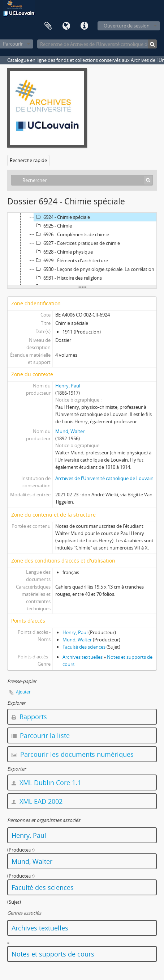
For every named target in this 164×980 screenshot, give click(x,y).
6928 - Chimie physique (63, 252)
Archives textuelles (83, 657)
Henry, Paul (68, 386)
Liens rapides (84, 26)
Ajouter (23, 692)
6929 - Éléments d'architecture (71, 260)
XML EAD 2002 (37, 801)
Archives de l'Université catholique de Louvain (104, 478)
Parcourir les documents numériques (73, 754)
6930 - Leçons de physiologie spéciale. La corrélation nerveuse (98, 269)
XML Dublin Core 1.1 (46, 782)
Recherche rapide (28, 160)
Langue (66, 26)
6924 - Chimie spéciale (62, 217)
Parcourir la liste (41, 735)
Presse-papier (48, 26)
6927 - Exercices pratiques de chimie (77, 243)
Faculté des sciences (84, 647)
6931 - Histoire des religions (68, 278)
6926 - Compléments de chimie (72, 234)
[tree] (82, 249)
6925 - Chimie (53, 226)
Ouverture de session (127, 26)
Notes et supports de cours (53, 954)
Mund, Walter (70, 431)
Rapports (29, 717)
